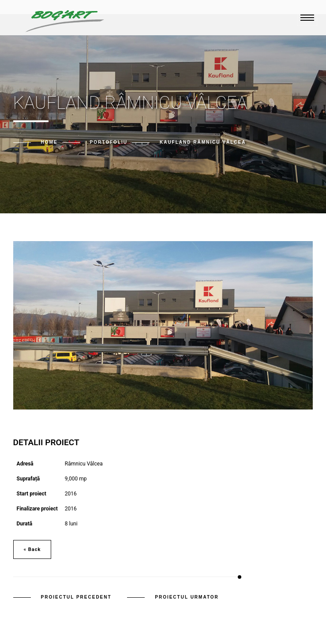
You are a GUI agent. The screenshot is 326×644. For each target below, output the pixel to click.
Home (49, 142)
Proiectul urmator (187, 597)
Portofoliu (109, 142)
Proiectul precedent (76, 597)
